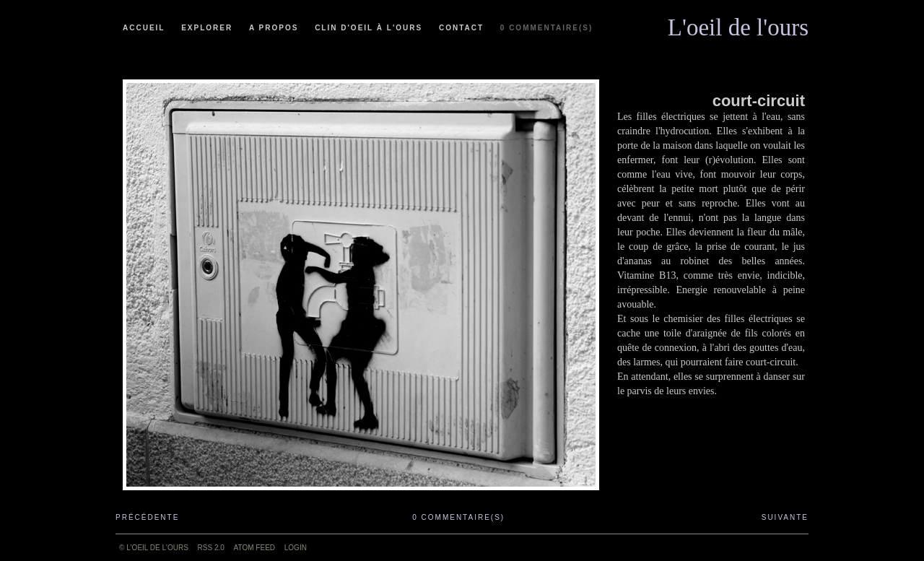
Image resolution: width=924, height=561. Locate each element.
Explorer (207, 28)
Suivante (785, 517)
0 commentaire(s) (546, 28)
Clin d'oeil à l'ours (369, 28)
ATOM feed (254, 548)
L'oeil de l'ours (738, 24)
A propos (274, 28)
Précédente (147, 517)
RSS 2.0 (211, 548)
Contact (461, 28)
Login (296, 548)
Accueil (144, 28)
